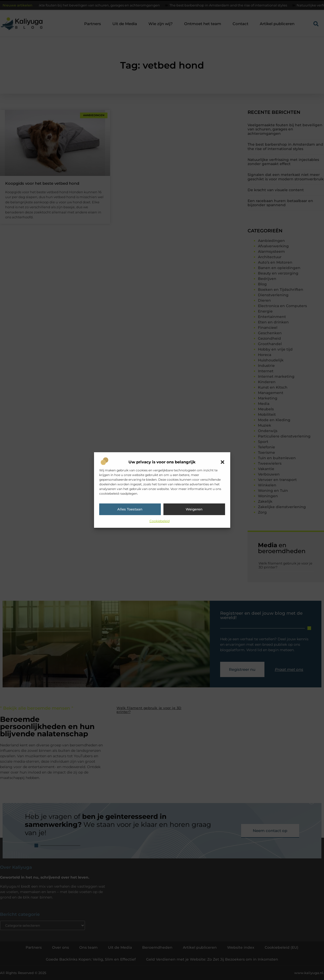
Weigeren (194, 509)
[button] (222, 462)
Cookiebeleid (160, 521)
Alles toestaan (130, 509)
